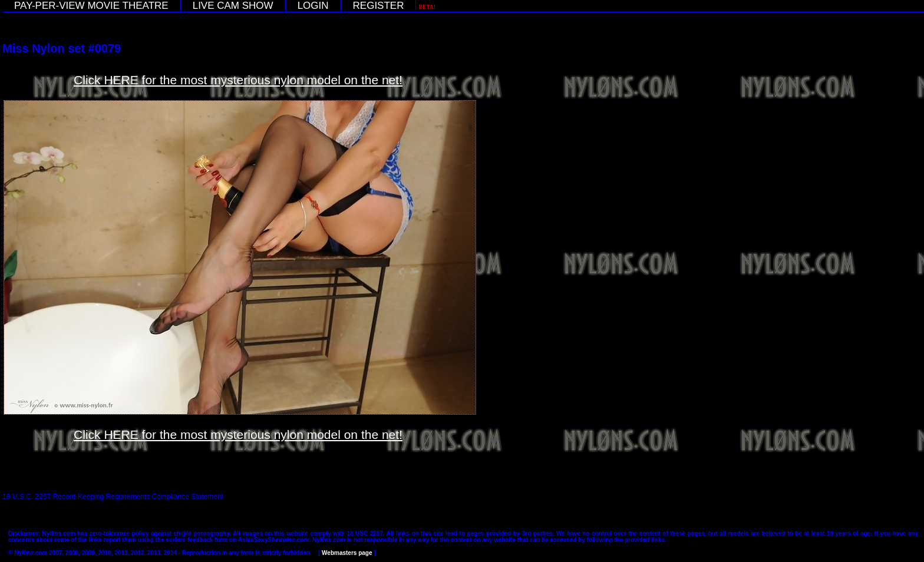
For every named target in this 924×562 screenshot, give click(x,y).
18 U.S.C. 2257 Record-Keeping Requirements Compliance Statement (113, 497)
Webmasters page (347, 553)
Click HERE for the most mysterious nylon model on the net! (238, 80)
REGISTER (379, 6)
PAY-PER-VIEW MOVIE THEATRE (91, 6)
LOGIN (313, 6)
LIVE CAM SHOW (233, 6)
